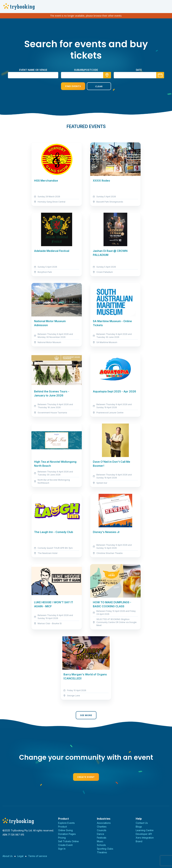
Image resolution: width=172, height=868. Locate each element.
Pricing (62, 838)
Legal (20, 856)
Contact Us (142, 823)
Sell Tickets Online (68, 841)
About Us (8, 856)
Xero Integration (145, 838)
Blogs (139, 827)
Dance (101, 834)
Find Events (73, 86)
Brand (139, 841)
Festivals (102, 838)
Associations (104, 823)
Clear (99, 86)
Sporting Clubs (105, 849)
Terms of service (38, 856)
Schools (101, 845)
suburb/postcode (86, 70)
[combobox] (86, 75)
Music (100, 841)
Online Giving (65, 830)
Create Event (86, 777)
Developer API (144, 834)
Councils (102, 830)
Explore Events (66, 823)
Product (62, 827)
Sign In (62, 849)
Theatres (102, 852)
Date (139, 70)
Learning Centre (145, 830)
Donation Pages (67, 834)
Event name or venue (33, 70)
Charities (102, 827)
